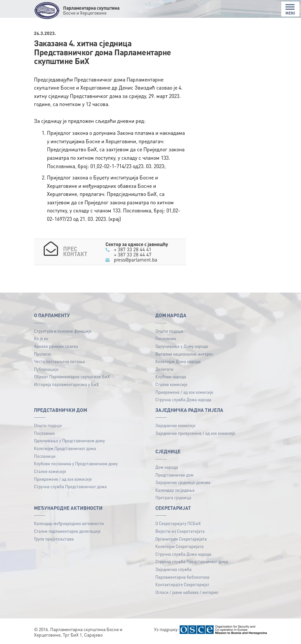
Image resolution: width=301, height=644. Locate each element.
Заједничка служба (173, 569)
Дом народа (167, 467)
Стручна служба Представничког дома (70, 486)
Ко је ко (41, 338)
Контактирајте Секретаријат (182, 584)
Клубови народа (171, 376)
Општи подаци (169, 331)
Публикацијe (46, 369)
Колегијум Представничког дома (65, 448)
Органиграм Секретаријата (181, 539)
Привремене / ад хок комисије (184, 392)
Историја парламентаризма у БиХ (66, 384)
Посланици (45, 456)
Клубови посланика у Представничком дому (76, 463)
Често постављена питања (59, 361)
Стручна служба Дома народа (183, 399)
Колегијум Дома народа (178, 361)
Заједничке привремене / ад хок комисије (195, 433)
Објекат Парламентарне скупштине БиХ (72, 376)
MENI (290, 10)
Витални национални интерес (184, 354)
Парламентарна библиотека (182, 577)
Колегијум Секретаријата (179, 546)
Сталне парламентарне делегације (67, 531)
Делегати (164, 369)
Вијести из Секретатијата (180, 531)
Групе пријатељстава (54, 539)
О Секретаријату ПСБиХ (178, 523)
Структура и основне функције (63, 331)
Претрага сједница (173, 497)
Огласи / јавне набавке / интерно (187, 592)
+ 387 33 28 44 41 (133, 249)
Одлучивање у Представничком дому (69, 440)
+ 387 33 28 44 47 (133, 254)
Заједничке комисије (175, 425)
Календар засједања (175, 490)
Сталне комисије (171, 384)
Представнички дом (174, 475)
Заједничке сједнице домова (183, 482)
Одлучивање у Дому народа (182, 346)
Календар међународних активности (69, 523)
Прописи (42, 354)
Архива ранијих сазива (56, 346)
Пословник (166, 338)
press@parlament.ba (136, 260)
